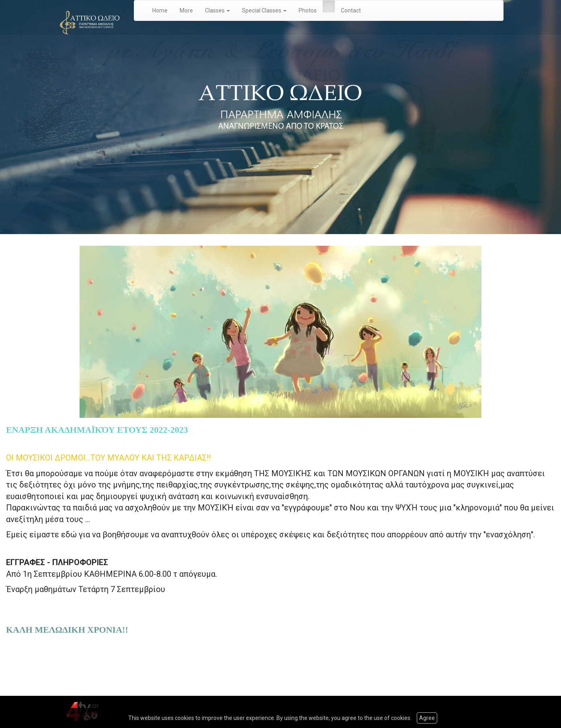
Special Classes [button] (264, 10)
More (186, 10)
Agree (427, 718)
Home (160, 10)
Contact (351, 10)
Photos (308, 10)
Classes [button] (217, 10)
